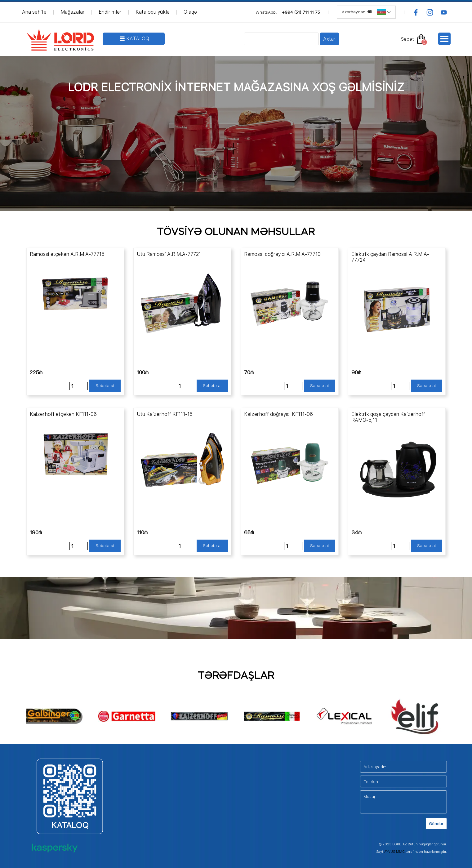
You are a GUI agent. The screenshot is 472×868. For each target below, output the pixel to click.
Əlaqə (190, 12)
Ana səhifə (34, 12)
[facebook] (416, 12)
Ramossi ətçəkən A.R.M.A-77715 (67, 254)
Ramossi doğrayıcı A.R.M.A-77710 (282, 254)
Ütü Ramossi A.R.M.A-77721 (169, 254)
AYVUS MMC (394, 852)
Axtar (329, 39)
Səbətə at (105, 385)
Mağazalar (73, 12)
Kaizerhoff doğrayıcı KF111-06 (278, 414)
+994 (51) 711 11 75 (301, 12)
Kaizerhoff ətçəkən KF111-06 (63, 414)
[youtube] (444, 12)
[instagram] (430, 12)
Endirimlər (110, 12)
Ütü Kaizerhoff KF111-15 (165, 414)
